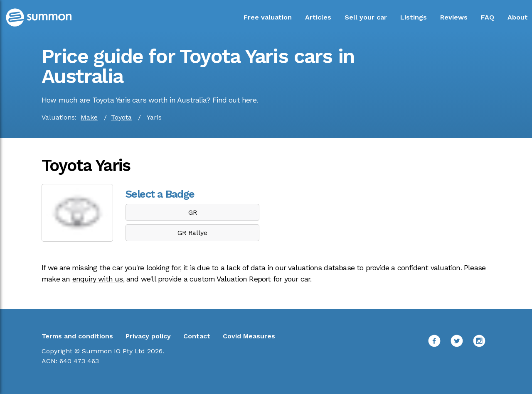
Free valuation (268, 17)
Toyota (121, 117)
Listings (414, 17)
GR (193, 212)
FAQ (488, 17)
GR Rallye (192, 233)
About (518, 17)
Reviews (454, 17)
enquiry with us (98, 279)
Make (89, 117)
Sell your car (366, 17)
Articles (318, 17)
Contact (197, 336)
